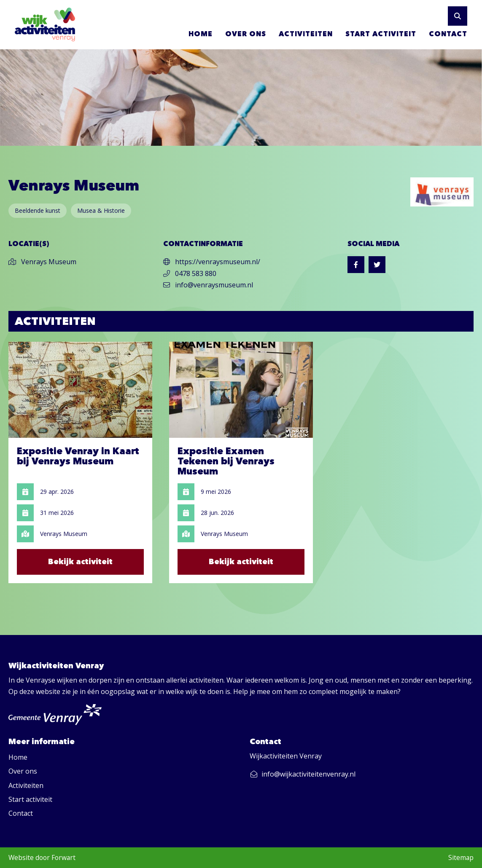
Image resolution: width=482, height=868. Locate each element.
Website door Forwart (42, 857)
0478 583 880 (190, 273)
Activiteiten (306, 34)
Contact (448, 34)
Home (201, 34)
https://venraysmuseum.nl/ (212, 262)
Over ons (246, 34)
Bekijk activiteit (80, 562)
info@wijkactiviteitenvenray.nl (303, 774)
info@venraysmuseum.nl (208, 285)
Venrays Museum (42, 262)
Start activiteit (381, 34)
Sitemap (461, 857)
